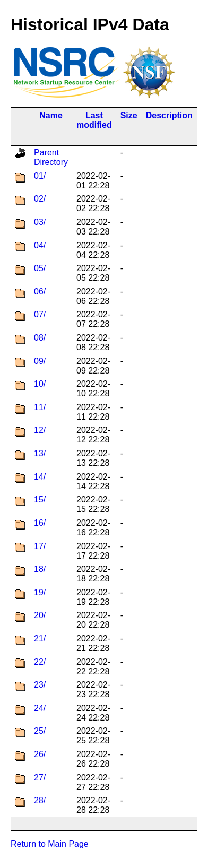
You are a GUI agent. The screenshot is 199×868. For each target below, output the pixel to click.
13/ (40, 453)
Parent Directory (51, 157)
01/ (40, 176)
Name (51, 115)
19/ (40, 592)
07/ (40, 314)
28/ (40, 800)
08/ (40, 338)
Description (169, 115)
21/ (40, 639)
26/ (40, 754)
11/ (40, 407)
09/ (40, 361)
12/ (40, 430)
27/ (40, 778)
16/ (40, 523)
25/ (40, 731)
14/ (40, 477)
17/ (40, 546)
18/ (40, 569)
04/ (40, 245)
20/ (40, 615)
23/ (40, 685)
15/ (40, 500)
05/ (40, 268)
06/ (40, 292)
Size (129, 115)
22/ (40, 662)
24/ (40, 708)
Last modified (94, 120)
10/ (40, 384)
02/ (40, 199)
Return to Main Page (50, 844)
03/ (40, 222)
